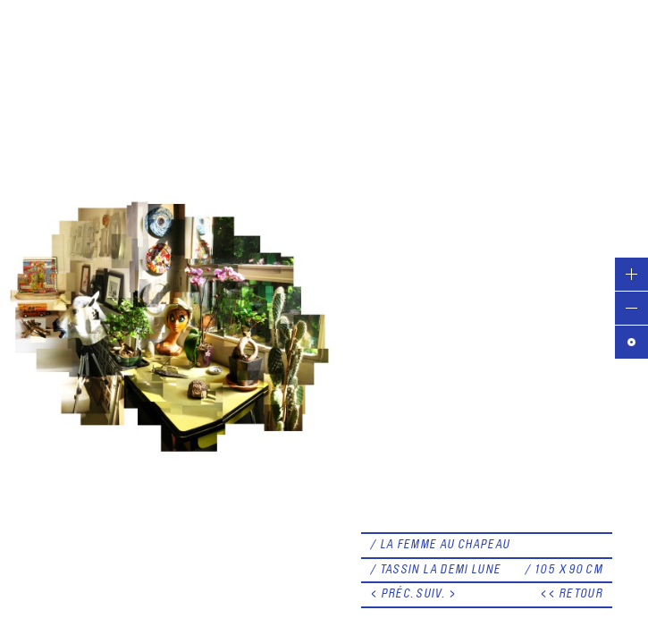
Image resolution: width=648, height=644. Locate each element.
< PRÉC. (392, 594)
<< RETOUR (572, 594)
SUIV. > (437, 594)
